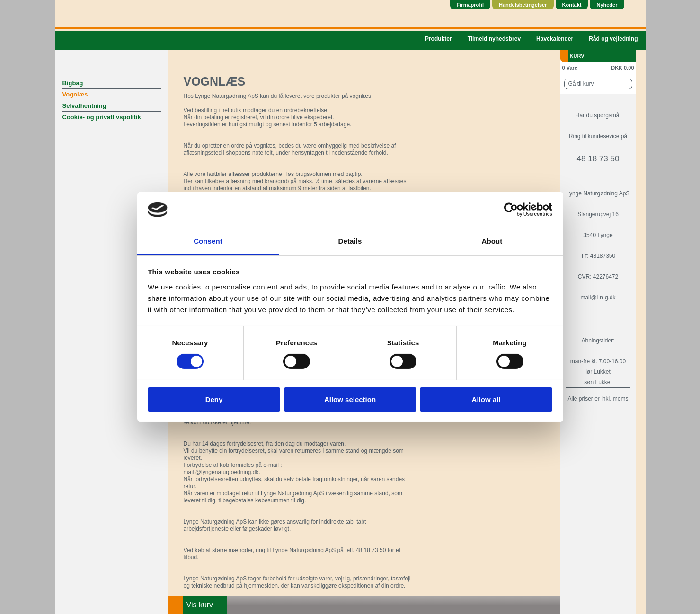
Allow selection (350, 399)
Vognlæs (75, 94)
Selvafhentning (84, 106)
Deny (214, 399)
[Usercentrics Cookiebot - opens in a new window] (511, 210)
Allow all (486, 399)
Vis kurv (200, 605)
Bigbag (73, 83)
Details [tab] (350, 241)
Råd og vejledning (613, 39)
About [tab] (492, 241)
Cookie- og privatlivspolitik (102, 117)
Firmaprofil (470, 5)
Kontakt (572, 5)
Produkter (439, 39)
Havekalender (555, 39)
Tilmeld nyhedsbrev (494, 39)
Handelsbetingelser (523, 5)
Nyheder (607, 5)
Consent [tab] (208, 241)
